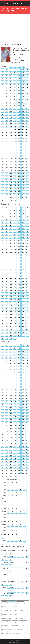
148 (15, 129)
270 (27, 180)
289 (19, 189)
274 (15, 183)
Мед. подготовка (15, 626)
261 (19, 177)
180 (2, 144)
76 (7, 99)
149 (19, 129)
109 (27, 111)
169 (15, 138)
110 (2, 114)
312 (27, 198)
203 (11, 153)
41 (7, 85)
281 (15, 186)
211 (15, 156)
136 (23, 123)
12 (2, 73)
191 (19, 147)
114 (19, 114)
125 (7, 120)
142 (19, 126)
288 (15, 189)
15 (15, 73)
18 (27, 73)
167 (7, 138)
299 (2, 195)
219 (19, 159)
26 (2, 79)
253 (15, 174)
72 (19, 96)
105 (11, 111)
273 (11, 183)
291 (27, 189)
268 (19, 180)
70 (11, 96)
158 (27, 132)
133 (11, 123)
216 (7, 159)
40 (2, 85)
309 (15, 198)
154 (11, 132)
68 (2, 96)
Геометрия (12, 603)
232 (15, 165)
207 (27, 153)
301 (11, 195)
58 (19, 91)
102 (27, 108)
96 (2, 108)
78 (15, 99)
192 (23, 147)
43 (15, 85)
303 (19, 195)
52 (23, 88)
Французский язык (18, 618)
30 (19, 79)
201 (2, 153)
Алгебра (5, 603)
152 (2, 132)
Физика (16, 611)
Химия (22, 611)
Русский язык (6, 607)
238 (11, 168)
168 (11, 138)
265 (7, 180)
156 (19, 132)
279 (7, 186)
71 (15, 96)
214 (27, 156)
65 (19, 93)
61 (2, 93)
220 (23, 159)
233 (19, 165)
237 (7, 168)
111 (7, 114)
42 (11, 85)
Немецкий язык (6, 622)
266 (11, 180)
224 (11, 162)
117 (2, 117)
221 (27, 159)
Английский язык (7, 611)
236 (2, 168)
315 (11, 201)
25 (27, 76)
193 (27, 147)
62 (7, 93)
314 (7, 201)
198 (19, 150)
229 (2, 165)
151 (27, 129)
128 (19, 120)
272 (7, 183)
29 (15, 79)
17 (23, 73)
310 (19, 198)
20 (7, 76)
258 (7, 177)
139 (7, 126)
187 (2, 147)
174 (7, 141)
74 (27, 96)
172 (27, 138)
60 (27, 91)
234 (23, 165)
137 (27, 123)
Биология (5, 614)
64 (15, 93)
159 (2, 135)
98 (11, 108)
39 (27, 82)
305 (27, 195)
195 (7, 150)
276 (23, 183)
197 (15, 150)
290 (23, 189)
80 (23, 99)
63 (11, 93)
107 (19, 111)
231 (11, 165)
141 (15, 126)
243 (2, 171)
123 (27, 117)
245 (11, 171)
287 (11, 189)
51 (19, 88)
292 (2, 192)
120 (15, 117)
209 (7, 156)
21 (11, 76)
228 (27, 162)
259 (11, 177)
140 (11, 126)
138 (2, 126)
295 (15, 192)
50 (15, 88)
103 (2, 111)
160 (7, 135)
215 (2, 159)
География (5, 626)
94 (23, 105)
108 (23, 111)
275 (19, 183)
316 (15, 201)
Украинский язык (7, 618)
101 (23, 108)
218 (15, 159)
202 (7, 153)
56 (11, 91)
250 (2, 174)
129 (23, 120)
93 (19, 105)
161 (11, 135)
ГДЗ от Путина (14, 641)
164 (23, 135)
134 (15, 123)
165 (27, 135)
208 (2, 156)
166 (2, 138)
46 (27, 85)
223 (7, 162)
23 (19, 76)
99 (15, 108)
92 (15, 105)
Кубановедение (6, 633)
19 (2, 76)
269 (23, 180)
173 (2, 141)
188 (7, 147)
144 (27, 126)
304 (23, 195)
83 (7, 102)
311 (23, 198)
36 (15, 82)
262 (23, 177)
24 (23, 76)
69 (7, 96)
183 (15, 144)
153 (7, 132)
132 (7, 123)
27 (7, 79)
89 (2, 105)
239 (15, 168)
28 (11, 79)
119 (11, 117)
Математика (20, 603)
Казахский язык (17, 633)
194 (2, 150)
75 (2, 99)
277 (27, 183)
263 (27, 177)
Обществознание (7, 630)
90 (7, 105)
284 (27, 186)
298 (27, 192)
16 (19, 73)
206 (23, 153)
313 (2, 201)
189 (11, 147)
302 (15, 195)
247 (19, 171)
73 (23, 96)
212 (19, 156)
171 (23, 138)
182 (11, 144)
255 (23, 174)
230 (7, 165)
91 (11, 105)
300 (7, 195)
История (15, 622)
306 (2, 198)
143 (23, 126)
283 (23, 186)
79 (19, 99)
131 (2, 123)
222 (2, 162)
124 (2, 120)
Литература (23, 622)
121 (19, 117)
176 (15, 141)
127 (15, 120)
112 (11, 114)
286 (7, 189)
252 (11, 174)
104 (7, 111)
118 (7, 117)
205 (19, 153)
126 (11, 120)
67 (27, 93)
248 (23, 171)
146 (7, 129)
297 (23, 192)
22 (15, 76)
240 (19, 168)
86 (19, 102)
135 (19, 123)
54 (2, 91)
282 (19, 186)
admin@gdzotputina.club (15, 642)
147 (11, 129)
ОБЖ (23, 626)
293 (7, 192)
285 (2, 189)
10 (23, 70)
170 (19, 138)
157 (23, 132)
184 (19, 144)
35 (11, 82)
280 (11, 186)
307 (7, 198)
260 (15, 177)
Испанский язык (18, 630)
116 (27, 114)
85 (15, 102)
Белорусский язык (17, 607)
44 (19, 85)
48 (7, 88)
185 (23, 144)
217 (11, 159)
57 (15, 91)
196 (11, 150)
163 (19, 135)
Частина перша (11, 550)
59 (23, 91)
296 (19, 192)
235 (27, 165)
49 (11, 88)
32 (27, 79)
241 (23, 168)
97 (7, 108)
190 (15, 147)
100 (19, 108)
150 (23, 129)
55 (7, 91)
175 (11, 141)
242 (27, 168)
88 (27, 102)
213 (23, 156)
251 (7, 174)
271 (2, 183)
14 (11, 73)
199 (23, 150)
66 (23, 93)
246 (15, 171)
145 (2, 129)
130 (27, 120)
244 (7, 171)
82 (2, 102)
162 (15, 135)
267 (15, 180)
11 (27, 70)
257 (2, 177)
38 (23, 82)
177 (19, 141)
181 (7, 144)
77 (11, 99)
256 (27, 174)
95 (27, 105)
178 (23, 141)
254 (19, 174)
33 (2, 82)
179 (27, 141)
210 (11, 156)
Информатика (13, 614)
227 (23, 162)
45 (23, 85)
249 (27, 171)
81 (27, 99)
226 (19, 162)
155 (15, 132)
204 (15, 153)
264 (2, 180)
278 (2, 186)
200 (27, 150)
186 (27, 144)
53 (27, 88)
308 (11, 198)
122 (23, 117)
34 (7, 82)
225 (15, 162)
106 (15, 111)
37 (19, 82)
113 (15, 114)
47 (2, 88)
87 (23, 102)
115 (23, 114)
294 (11, 192)
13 (7, 73)
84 (11, 102)
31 (23, 79)
